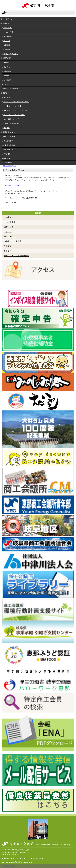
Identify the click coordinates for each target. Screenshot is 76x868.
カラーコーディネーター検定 (14, 115)
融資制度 (7, 158)
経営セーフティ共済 (11, 150)
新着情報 (6, 23)
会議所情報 (8, 28)
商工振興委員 (8, 141)
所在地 (6, 84)
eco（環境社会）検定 (11, 119)
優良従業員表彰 (9, 137)
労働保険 (7, 154)
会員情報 (7, 45)
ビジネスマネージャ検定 (12, 106)
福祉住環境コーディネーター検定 (16, 110)
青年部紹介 (8, 71)
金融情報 (7, 49)
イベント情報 (8, 32)
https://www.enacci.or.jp (12, 186)
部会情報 (7, 67)
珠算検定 (7, 128)
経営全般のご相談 (9, 132)
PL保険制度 (8, 163)
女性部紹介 (8, 80)
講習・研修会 (8, 36)
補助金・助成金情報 (11, 54)
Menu (6, 12)
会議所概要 (7, 58)
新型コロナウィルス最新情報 (16, 256)
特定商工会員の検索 (11, 89)
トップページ (7, 19)
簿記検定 (7, 97)
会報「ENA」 (10, 237)
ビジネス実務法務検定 (12, 123)
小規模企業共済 (9, 145)
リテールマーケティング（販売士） (16, 102)
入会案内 (7, 76)
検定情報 (6, 93)
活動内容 (7, 63)
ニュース (7, 41)
